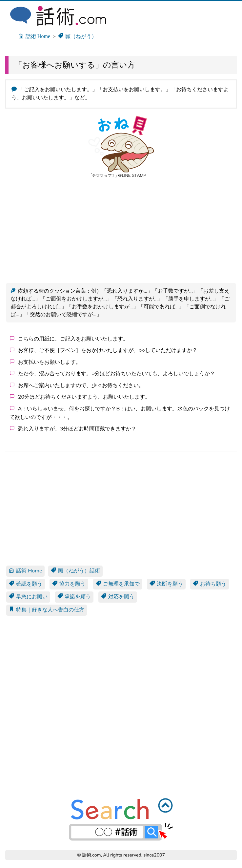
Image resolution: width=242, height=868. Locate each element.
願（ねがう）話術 (75, 571)
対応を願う (118, 597)
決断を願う (166, 584)
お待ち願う (210, 584)
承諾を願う (74, 597)
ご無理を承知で (118, 584)
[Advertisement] (121, 229)
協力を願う (69, 584)
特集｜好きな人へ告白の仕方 (47, 610)
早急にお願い (28, 597)
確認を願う (26, 584)
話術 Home (25, 571)
